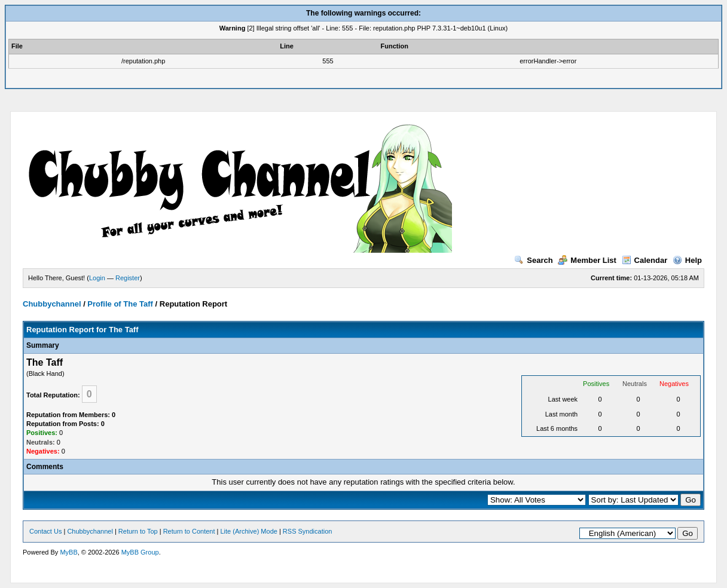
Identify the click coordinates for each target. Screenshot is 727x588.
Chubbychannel (52, 304)
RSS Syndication (308, 531)
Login (97, 278)
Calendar (645, 260)
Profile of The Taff (120, 304)
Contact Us (45, 531)
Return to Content (189, 531)
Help (687, 260)
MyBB (68, 552)
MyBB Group (140, 552)
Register (128, 278)
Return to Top (138, 531)
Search (533, 260)
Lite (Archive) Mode (249, 531)
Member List (587, 260)
